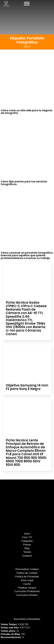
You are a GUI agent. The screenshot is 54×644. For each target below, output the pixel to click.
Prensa (27, 545)
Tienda (27, 552)
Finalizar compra (27, 588)
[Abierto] (27, 4)
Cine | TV (27, 537)
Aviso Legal (27, 580)
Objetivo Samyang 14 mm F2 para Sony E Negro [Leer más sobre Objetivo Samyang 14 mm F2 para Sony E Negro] (27, 387)
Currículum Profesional (27, 591)
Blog (27, 548)
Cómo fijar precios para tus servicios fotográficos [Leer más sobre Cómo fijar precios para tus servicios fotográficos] (24, 183)
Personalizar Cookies (27, 569)
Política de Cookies (27, 573)
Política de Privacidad (27, 577)
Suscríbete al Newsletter (27, 619)
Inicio (27, 47)
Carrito (27, 584)
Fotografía (27, 541)
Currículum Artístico (27, 595)
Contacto (27, 556)
